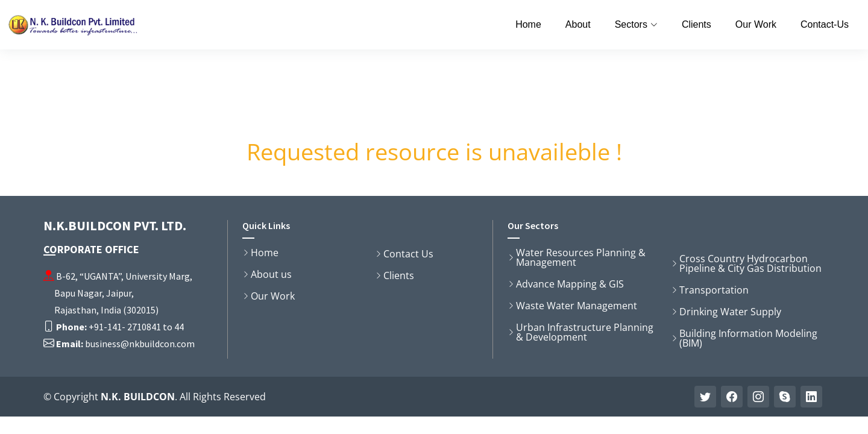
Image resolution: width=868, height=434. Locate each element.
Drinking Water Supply (730, 312)
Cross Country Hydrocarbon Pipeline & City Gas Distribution (750, 263)
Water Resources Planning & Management (581, 257)
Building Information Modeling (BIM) (748, 338)
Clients (697, 24)
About (578, 24)
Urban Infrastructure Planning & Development (585, 332)
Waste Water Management (577, 306)
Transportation (714, 290)
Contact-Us (825, 24)
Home (528, 24)
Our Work (756, 24)
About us (271, 274)
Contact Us (408, 254)
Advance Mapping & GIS (570, 284)
